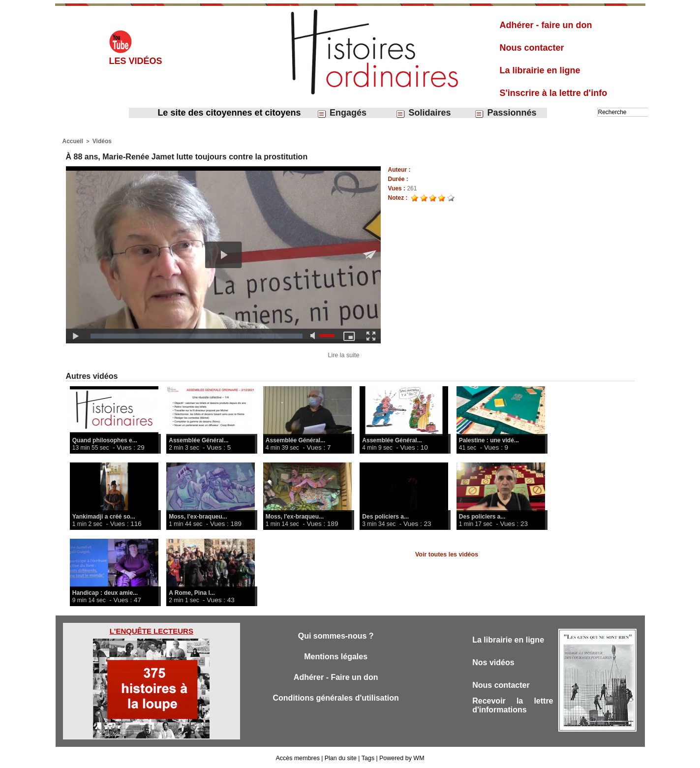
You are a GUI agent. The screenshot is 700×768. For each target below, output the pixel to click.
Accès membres (300, 757)
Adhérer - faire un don (546, 25)
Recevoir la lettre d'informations (513, 708)
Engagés (342, 113)
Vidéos (99, 141)
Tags (367, 757)
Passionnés (505, 113)
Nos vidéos (495, 663)
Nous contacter (532, 48)
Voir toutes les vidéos (446, 553)
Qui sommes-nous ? (336, 635)
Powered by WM (400, 757)
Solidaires (423, 113)
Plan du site (341, 757)
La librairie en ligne (540, 70)
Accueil (72, 141)
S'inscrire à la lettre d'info (554, 93)
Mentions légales (336, 657)
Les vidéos (136, 61)
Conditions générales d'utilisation (336, 700)
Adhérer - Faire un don (336, 679)
